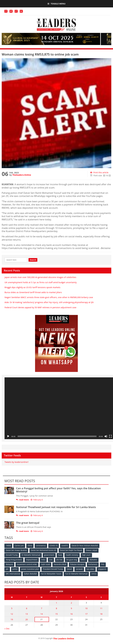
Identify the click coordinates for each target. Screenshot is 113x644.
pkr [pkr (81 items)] (7, 569)
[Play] (8, 436)
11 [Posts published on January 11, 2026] (101, 608)
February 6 (37, 500)
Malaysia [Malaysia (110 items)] (9, 564)
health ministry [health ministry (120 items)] (72, 555)
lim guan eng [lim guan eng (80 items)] (72, 560)
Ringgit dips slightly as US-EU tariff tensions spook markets (32, 287)
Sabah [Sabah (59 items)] (69, 569)
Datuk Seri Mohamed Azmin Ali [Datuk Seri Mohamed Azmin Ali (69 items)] (43, 550)
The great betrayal (28, 523)
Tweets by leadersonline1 (17, 462)
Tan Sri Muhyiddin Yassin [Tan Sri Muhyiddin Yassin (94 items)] (51, 574)
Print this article (99, 172)
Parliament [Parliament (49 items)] (93, 564)
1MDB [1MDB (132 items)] (8, 546)
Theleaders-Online (22, 175)
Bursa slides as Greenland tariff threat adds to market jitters (33, 292)
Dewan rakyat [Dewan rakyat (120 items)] (91, 550)
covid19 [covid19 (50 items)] (65, 546)
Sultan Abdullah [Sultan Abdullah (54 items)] (30, 574)
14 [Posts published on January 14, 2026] (42, 614)
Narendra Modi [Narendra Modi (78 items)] (60, 564)
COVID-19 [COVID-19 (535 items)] (54, 546)
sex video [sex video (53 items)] (90, 569)
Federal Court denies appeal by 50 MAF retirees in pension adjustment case (40, 307)
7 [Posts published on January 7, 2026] (42, 608)
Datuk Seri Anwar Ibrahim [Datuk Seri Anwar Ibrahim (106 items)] (16, 550)
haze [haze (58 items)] (60, 555)
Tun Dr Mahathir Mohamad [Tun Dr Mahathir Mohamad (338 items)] (76, 574)
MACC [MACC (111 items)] (83, 560)
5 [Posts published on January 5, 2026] (12, 608)
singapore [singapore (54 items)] (102, 569)
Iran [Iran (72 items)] (51, 560)
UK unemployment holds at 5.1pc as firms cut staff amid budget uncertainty (41, 282)
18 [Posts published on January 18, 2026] (101, 614)
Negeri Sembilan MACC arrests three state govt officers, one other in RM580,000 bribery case (49, 297)
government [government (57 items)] (49, 555)
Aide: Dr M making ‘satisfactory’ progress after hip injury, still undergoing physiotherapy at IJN (49, 302)
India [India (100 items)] (43, 560)
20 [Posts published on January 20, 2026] (27, 619)
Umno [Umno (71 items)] (94, 574)
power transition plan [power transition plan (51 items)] (30, 569)
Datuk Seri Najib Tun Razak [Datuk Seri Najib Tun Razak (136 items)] (71, 550)
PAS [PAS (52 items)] (103, 564)
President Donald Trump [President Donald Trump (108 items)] (53, 569)
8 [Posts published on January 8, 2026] (56, 608)
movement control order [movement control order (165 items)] (27, 564)
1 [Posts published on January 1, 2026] (56, 603)
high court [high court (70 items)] (86, 555)
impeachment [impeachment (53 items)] (32, 560)
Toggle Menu (56, 4)
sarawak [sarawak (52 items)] (79, 569)
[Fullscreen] (110, 436)
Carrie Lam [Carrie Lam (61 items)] (19, 546)
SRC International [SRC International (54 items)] (13, 574)
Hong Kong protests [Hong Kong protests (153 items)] (14, 560)
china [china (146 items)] (30, 546)
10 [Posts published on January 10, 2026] (86, 608)
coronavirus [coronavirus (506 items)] (41, 546)
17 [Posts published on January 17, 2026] (86, 614)
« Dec (7, 629)
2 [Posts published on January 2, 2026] (71, 603)
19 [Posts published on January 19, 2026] (12, 619)
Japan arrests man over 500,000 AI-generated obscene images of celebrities (40, 277)
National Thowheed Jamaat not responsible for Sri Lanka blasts (56, 507)
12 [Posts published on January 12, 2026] (12, 614)
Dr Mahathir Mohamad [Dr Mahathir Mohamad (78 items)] (31, 555)
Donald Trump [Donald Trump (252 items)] (12, 555)
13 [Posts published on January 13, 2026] (27, 614)
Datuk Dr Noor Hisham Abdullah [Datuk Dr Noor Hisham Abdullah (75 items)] (85, 546)
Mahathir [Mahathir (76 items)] (93, 560)
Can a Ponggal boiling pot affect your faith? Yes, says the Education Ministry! (58, 490)
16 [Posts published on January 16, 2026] (71, 614)
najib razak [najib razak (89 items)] (45, 564)
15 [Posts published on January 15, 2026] (56, 614)
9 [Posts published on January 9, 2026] (71, 608)
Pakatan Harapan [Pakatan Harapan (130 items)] (77, 564)
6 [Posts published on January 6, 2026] (27, 608)
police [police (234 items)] (15, 569)
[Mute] (106, 436)
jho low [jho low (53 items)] (59, 560)
